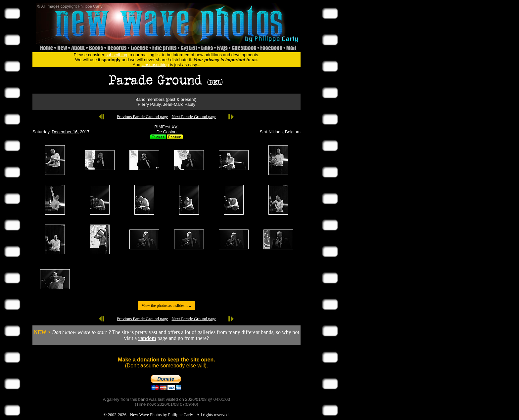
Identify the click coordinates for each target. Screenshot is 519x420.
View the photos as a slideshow (166, 306)
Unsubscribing (155, 65)
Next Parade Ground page (194, 117)
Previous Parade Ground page (142, 117)
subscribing (117, 55)
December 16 (65, 132)
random (147, 338)
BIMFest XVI (167, 127)
